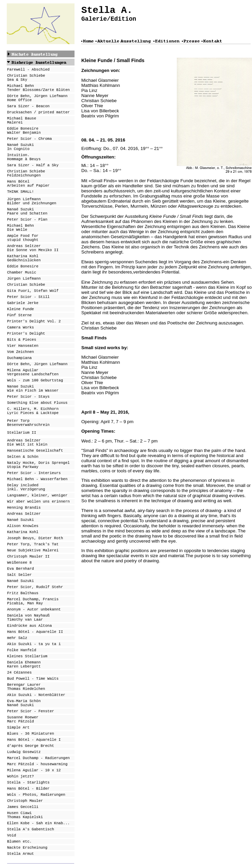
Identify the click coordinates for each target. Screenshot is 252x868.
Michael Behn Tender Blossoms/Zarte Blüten (38, 88)
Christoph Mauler (25, 801)
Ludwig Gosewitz (24, 752)
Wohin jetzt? (20, 776)
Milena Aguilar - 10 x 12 (34, 770)
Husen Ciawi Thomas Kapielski (25, 815)
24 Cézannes (19, 673)
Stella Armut (20, 854)
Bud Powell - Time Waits (33, 679)
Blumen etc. (19, 842)
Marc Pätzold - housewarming (37, 764)
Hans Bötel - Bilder (28, 789)
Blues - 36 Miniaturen (31, 734)
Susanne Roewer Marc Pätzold (23, 719)
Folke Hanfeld (22, 650)
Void (12, 835)
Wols (12, 795)
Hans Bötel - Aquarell (31, 740)
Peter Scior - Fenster (31, 711)
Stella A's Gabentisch (31, 829)
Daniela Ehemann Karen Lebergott (24, 664)
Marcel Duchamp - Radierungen (38, 758)
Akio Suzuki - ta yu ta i (34, 644)
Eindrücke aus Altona (29, 626)
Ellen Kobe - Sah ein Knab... (38, 823)
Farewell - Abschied (28, 70)
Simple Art (18, 728)
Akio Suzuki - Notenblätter (36, 695)
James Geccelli (23, 807)
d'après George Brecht (31, 746)
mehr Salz (17, 638)
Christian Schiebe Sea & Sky (26, 78)
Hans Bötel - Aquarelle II (35, 632)
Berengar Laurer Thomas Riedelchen (26, 687)
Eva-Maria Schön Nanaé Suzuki (24, 703)
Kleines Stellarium (27, 656)
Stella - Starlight (27, 782)
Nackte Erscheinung (27, 848)
